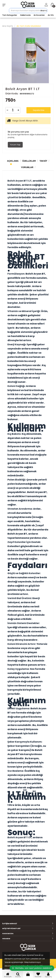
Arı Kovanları (39, 15)
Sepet (28, 975)
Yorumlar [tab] (27, 167)
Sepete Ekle (39, 110)
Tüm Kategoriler (10, 15)
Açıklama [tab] (13, 161)
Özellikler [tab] (29, 161)
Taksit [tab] (43, 161)
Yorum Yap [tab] (15, 145)
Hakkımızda (25, 15)
